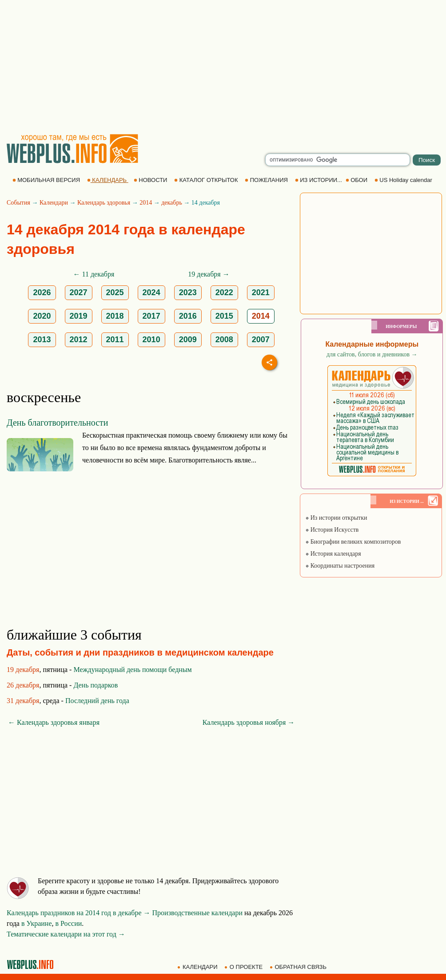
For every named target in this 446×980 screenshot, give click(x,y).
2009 (188, 340)
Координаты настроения (340, 566)
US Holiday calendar (404, 180)
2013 (42, 340)
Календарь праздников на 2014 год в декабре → (79, 913)
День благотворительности (58, 423)
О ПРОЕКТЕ (244, 967)
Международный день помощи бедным (132, 670)
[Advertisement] (223, 67)
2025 (115, 292)
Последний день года (97, 701)
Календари (54, 203)
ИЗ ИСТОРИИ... (319, 180)
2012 (79, 340)
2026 (42, 292)
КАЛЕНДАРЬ (108, 180)
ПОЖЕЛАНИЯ (267, 180)
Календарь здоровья (104, 203)
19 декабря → (209, 274)
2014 (146, 203)
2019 (79, 316)
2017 (151, 316)
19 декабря (23, 670)
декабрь (172, 203)
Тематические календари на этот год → (66, 934)
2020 (42, 316)
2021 (261, 292)
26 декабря (23, 685)
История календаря (333, 554)
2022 (224, 292)
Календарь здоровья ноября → (249, 722)
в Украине (37, 923)
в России (69, 923)
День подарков (96, 685)
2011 (115, 340)
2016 (188, 316)
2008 (224, 340)
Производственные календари (197, 913)
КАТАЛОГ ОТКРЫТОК (207, 180)
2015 (224, 316)
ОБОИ (357, 180)
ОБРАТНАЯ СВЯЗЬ (299, 967)
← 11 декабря (94, 274)
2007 (261, 340)
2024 (151, 292)
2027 (79, 292)
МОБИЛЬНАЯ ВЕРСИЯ (47, 180)
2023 (188, 292)
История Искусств (332, 530)
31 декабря (23, 701)
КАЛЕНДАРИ (198, 967)
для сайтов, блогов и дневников (372, 354)
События (18, 203)
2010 (151, 340)
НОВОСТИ (151, 180)
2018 (115, 316)
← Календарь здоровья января (54, 722)
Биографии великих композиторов (353, 542)
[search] (338, 160)
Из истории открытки (336, 518)
